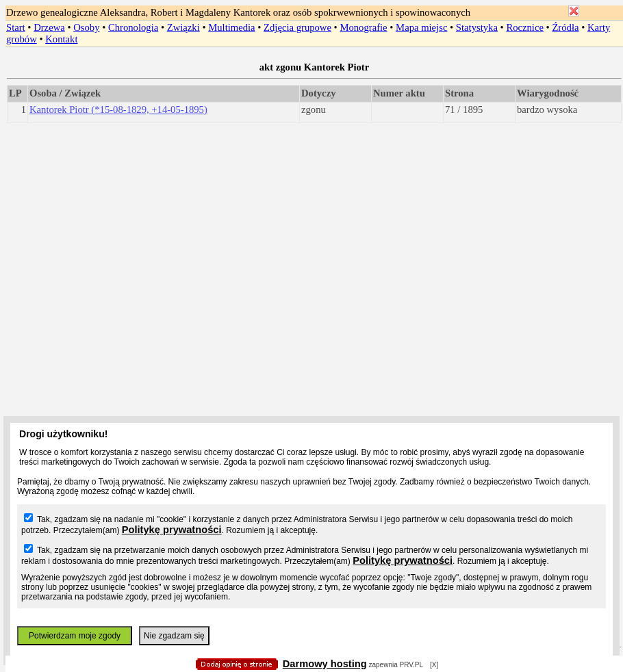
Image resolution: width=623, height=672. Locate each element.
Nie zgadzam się (174, 636)
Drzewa (49, 27)
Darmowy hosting (325, 664)
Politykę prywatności (172, 530)
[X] (434, 665)
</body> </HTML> (311, 68)
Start (16, 27)
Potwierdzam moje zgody (75, 636)
